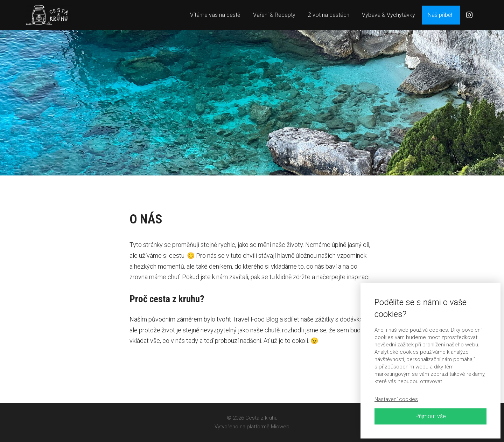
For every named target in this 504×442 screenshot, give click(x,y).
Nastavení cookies (396, 399)
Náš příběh (441, 15)
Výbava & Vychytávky (388, 15)
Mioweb (280, 427)
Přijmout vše (431, 416)
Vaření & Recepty (274, 15)
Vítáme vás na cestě (215, 15)
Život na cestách (329, 15)
